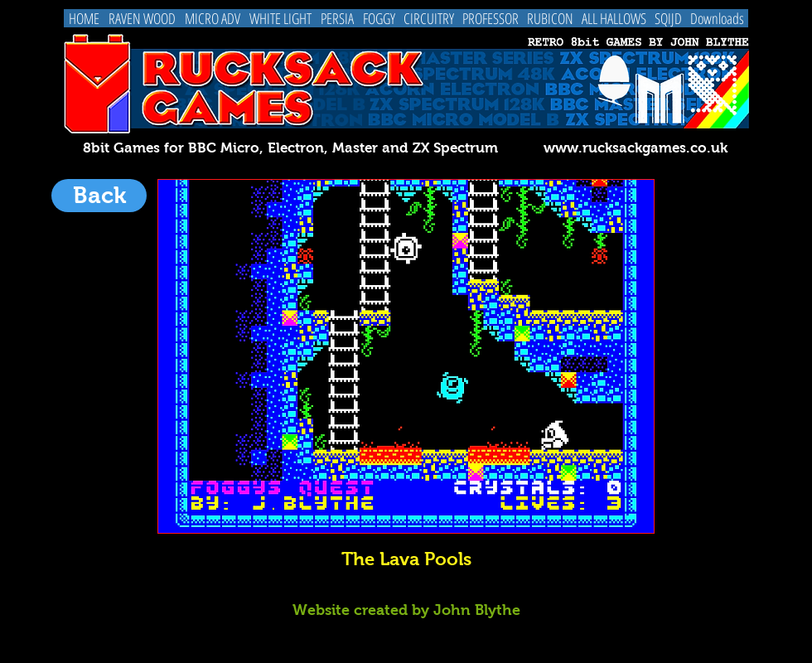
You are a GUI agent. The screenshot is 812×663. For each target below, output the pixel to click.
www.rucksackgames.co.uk (636, 148)
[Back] (99, 196)
